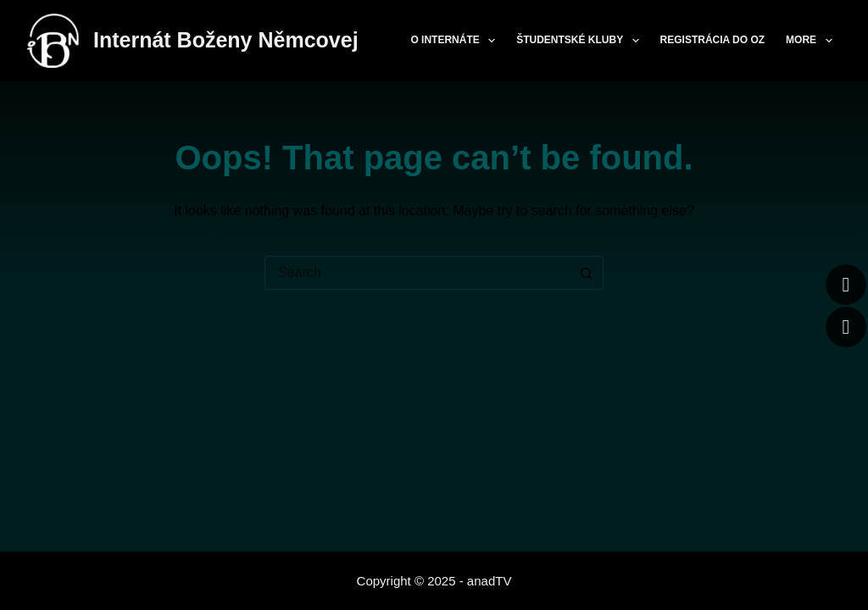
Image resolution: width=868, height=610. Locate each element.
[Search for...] (417, 273)
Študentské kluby (581, 41)
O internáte (456, 41)
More (812, 41)
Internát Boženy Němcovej (226, 40)
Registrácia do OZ (713, 40)
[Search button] (587, 273)
